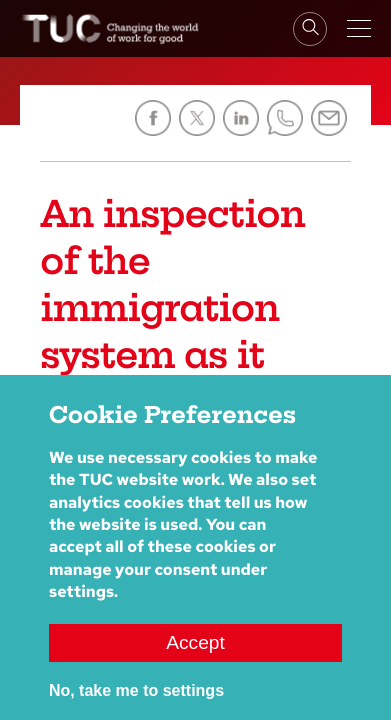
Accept (195, 661)
